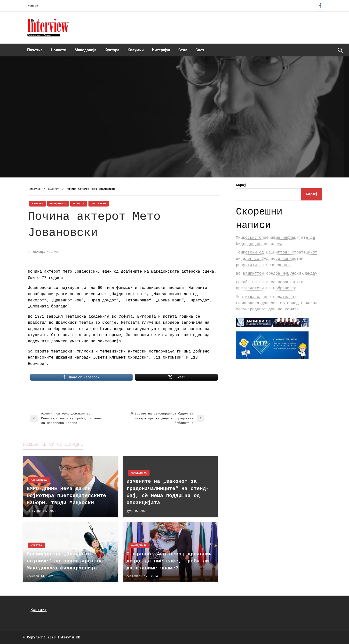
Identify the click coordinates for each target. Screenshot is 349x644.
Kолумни (135, 50)
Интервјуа (161, 50)
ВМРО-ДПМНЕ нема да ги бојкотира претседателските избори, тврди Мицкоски (66, 496)
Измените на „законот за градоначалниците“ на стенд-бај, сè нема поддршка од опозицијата (168, 492)
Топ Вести (99, 204)
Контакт (34, 6)
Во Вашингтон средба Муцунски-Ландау (277, 274)
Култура (112, 50)
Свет (200, 50)
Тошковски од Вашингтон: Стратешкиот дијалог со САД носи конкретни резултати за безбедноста (277, 259)
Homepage (34, 189)
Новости (59, 50)
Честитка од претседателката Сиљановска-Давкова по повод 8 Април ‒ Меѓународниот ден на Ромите (279, 303)
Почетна (35, 50)
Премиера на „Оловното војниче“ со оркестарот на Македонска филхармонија (65, 561)
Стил (183, 50)
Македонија (86, 50)
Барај (241, 185)
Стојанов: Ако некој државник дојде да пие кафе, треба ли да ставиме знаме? (169, 561)
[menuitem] (35, 50)
